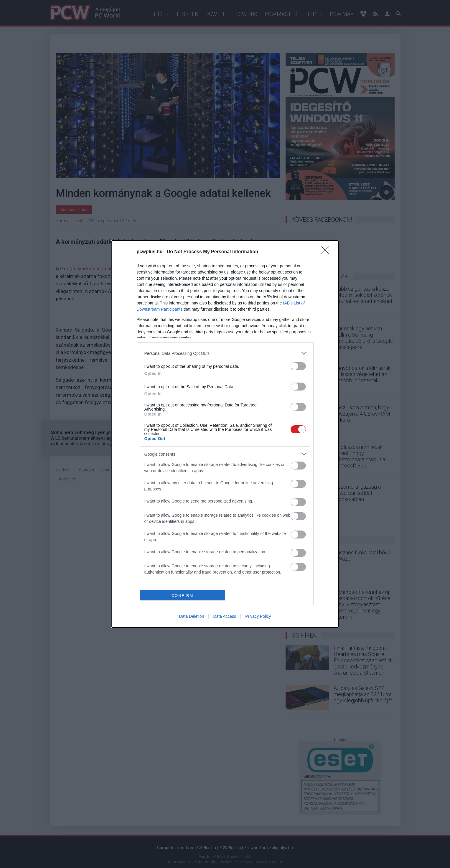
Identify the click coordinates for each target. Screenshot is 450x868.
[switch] (298, 366)
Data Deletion (192, 616)
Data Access (225, 616)
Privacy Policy (258, 616)
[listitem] (225, 353)
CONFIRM (183, 596)
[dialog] (225, 434)
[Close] (327, 252)
